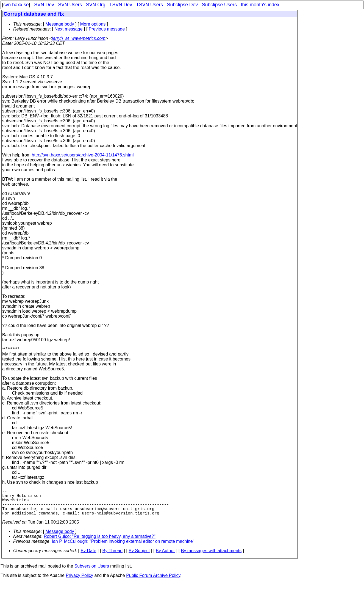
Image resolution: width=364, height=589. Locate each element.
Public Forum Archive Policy (153, 582)
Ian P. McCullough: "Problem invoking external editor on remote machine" (123, 548)
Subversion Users (92, 573)
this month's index (260, 5)
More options (93, 24)
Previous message (107, 29)
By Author (165, 557)
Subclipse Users (219, 5)
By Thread (113, 557)
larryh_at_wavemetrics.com (79, 38)
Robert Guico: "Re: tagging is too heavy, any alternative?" (100, 543)
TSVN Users (149, 5)
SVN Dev (44, 5)
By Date (88, 557)
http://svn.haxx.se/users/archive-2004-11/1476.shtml (83, 155)
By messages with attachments (211, 557)
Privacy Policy (79, 582)
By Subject (139, 557)
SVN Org (96, 5)
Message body (60, 24)
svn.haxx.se (16, 5)
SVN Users (70, 5)
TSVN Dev (121, 5)
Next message (68, 29)
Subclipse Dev (182, 5)
